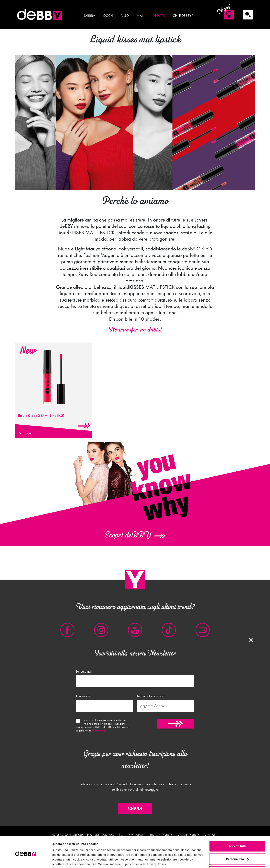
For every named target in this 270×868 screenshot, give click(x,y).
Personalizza (237, 844)
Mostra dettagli (62, 860)
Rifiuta (237, 857)
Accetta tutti (237, 831)
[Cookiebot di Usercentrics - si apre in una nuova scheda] (25, 860)
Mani (141, 16)
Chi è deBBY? (183, 16)
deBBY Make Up (40, 14)
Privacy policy (99, 730)
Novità (159, 16)
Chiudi (135, 808)
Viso (125, 16)
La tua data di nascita (151, 696)
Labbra (90, 16)
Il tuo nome (83, 696)
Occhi (108, 16)
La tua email (84, 671)
